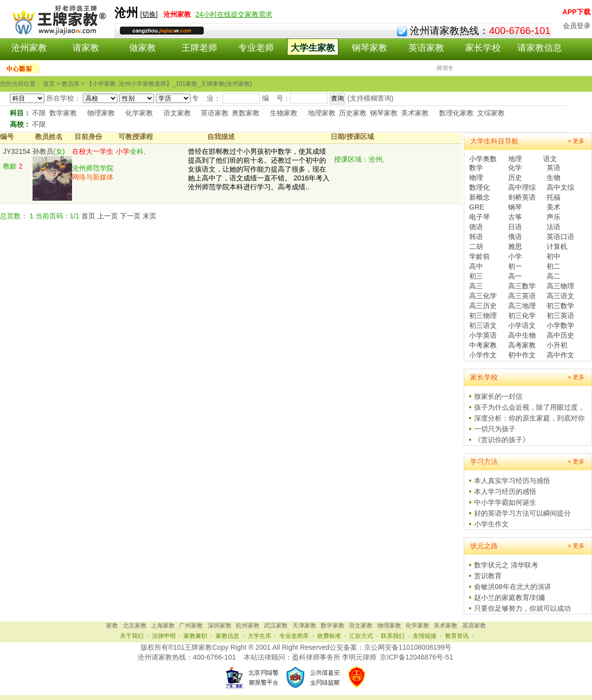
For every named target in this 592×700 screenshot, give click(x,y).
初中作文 (522, 355)
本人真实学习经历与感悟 (512, 481)
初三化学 (522, 315)
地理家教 (322, 113)
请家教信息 (540, 48)
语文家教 (177, 113)
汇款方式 (361, 636)
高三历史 (483, 306)
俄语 (515, 237)
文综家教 (491, 113)
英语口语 (560, 237)
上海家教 (163, 626)
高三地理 (522, 306)
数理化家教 (456, 113)
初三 (476, 276)
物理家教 (101, 113)
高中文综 (560, 187)
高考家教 (522, 345)
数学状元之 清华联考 (506, 565)
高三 (476, 286)
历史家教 (353, 113)
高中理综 (522, 187)
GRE (477, 207)
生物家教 (284, 113)
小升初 (557, 345)
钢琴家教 (370, 48)
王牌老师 (199, 48)
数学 (476, 168)
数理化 (480, 187)
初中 (554, 256)
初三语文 (483, 325)
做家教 (143, 48)
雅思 (515, 246)
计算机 (557, 246)
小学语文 (522, 325)
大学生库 (259, 636)
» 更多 (576, 141)
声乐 (554, 217)
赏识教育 (488, 576)
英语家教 (426, 48)
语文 (550, 159)
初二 (554, 266)
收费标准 (329, 636)
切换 (149, 14)
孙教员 (43, 151)
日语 (515, 227)
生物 (554, 177)
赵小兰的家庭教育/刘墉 (510, 597)
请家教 (86, 48)
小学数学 (560, 325)
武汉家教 (276, 626)
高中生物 (522, 335)
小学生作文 (491, 524)
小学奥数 (483, 159)
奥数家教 (246, 113)
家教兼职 (195, 636)
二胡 (476, 246)
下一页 (130, 216)
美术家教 (415, 113)
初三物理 (483, 315)
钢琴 (515, 207)
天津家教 (304, 626)
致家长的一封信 (498, 396)
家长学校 (483, 48)
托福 (554, 197)
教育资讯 (457, 636)
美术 (554, 207)
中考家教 (483, 345)
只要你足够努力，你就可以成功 (522, 608)
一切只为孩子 (495, 429)
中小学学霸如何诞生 (505, 502)
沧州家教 (29, 48)
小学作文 (483, 355)
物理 (476, 177)
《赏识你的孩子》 (502, 440)
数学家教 (63, 113)
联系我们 (393, 636)
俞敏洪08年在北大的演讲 (513, 587)
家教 (112, 626)
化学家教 (139, 113)
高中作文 (560, 355)
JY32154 (17, 151)
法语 (554, 227)
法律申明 (164, 636)
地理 (515, 159)
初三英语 (560, 315)
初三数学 (560, 306)
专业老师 (256, 48)
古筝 (515, 217)
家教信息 (227, 636)
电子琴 (480, 217)
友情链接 (425, 636)
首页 (88, 216)
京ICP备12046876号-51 (416, 657)
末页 (149, 216)
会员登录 (577, 26)
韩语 (476, 237)
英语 (554, 168)
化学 (515, 168)
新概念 (480, 197)
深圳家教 (220, 626)
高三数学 (522, 286)
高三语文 (560, 296)
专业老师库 (294, 636)
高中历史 (560, 335)
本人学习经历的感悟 (505, 491)
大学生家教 (313, 48)
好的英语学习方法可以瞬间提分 (522, 513)
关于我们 (132, 636)
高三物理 (560, 286)
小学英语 (483, 335)
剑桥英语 (522, 197)
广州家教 (191, 626)
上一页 (108, 216)
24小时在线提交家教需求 (234, 14)
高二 (554, 276)
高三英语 (522, 296)
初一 (515, 266)
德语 (476, 227)
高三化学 (483, 296)
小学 (515, 256)
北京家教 (135, 626)
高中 (476, 266)
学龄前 (480, 256)
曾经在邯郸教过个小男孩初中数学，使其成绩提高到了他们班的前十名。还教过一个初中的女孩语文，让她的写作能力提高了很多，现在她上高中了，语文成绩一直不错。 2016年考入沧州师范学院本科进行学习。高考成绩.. (259, 169)
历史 (515, 177)
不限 (39, 113)
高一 (515, 276)
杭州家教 (248, 626)
